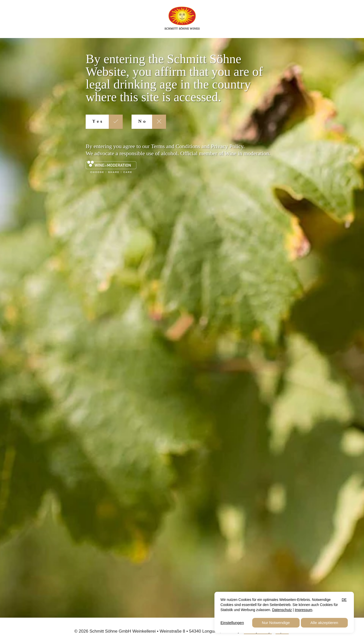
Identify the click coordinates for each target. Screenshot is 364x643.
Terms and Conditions (175, 146)
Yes (98, 122)
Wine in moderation (247, 153)
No (143, 122)
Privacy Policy (227, 146)
